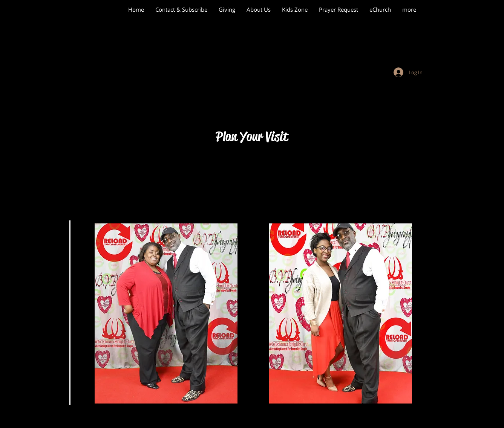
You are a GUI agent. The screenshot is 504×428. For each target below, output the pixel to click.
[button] (341, 313)
